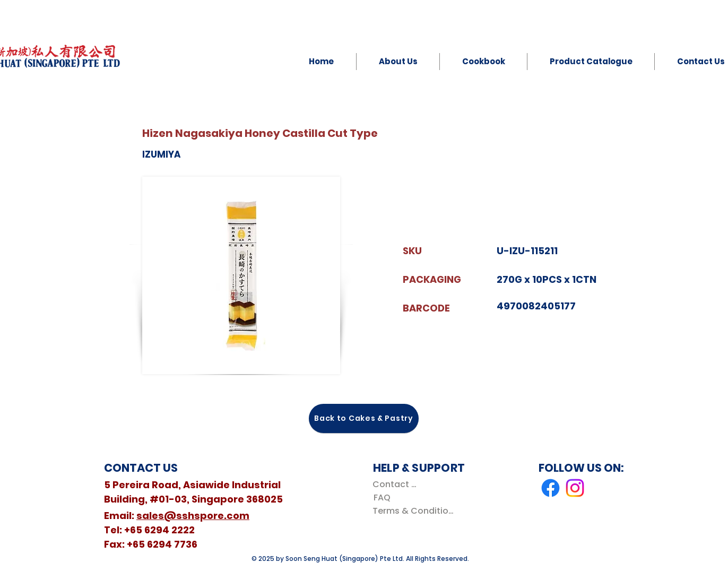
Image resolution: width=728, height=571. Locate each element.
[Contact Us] (397, 484)
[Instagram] (575, 488)
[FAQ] (382, 498)
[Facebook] (551, 488)
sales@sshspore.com (193, 516)
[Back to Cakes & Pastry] (364, 418)
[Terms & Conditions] (415, 511)
